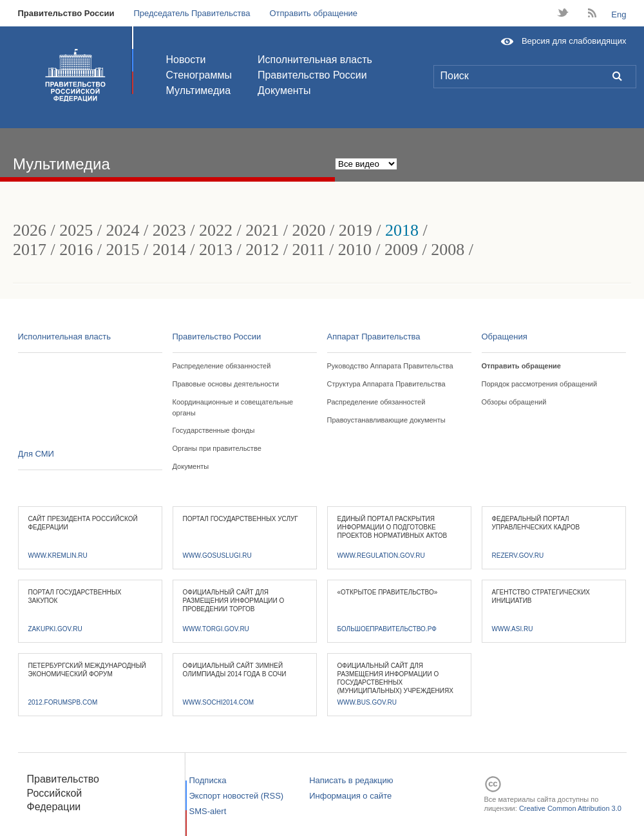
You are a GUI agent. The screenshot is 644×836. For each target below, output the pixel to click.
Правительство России (66, 13)
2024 (122, 230)
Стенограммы (199, 75)
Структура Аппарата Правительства (386, 384)
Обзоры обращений (514, 402)
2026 (30, 230)
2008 (448, 250)
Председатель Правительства (192, 13)
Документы (284, 90)
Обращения (505, 337)
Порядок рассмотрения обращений (540, 384)
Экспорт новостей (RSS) (237, 796)
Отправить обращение (313, 13)
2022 (216, 230)
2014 (169, 250)
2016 (76, 250)
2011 (308, 250)
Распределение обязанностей (222, 366)
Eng (619, 14)
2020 (308, 230)
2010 (355, 250)
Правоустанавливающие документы (386, 420)
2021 (262, 230)
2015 (122, 250)
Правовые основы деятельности (226, 384)
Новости (186, 60)
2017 (30, 250)
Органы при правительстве (217, 448)
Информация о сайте (350, 796)
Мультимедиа (199, 90)
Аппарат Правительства (374, 337)
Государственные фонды (214, 430)
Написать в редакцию (351, 780)
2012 (262, 250)
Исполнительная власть (315, 60)
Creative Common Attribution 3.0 (570, 808)
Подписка (208, 780)
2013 (216, 250)
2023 (169, 230)
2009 (401, 250)
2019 (355, 230)
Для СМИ (36, 454)
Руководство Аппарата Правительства (390, 366)
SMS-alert (208, 811)
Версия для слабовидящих (574, 41)
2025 (76, 230)
